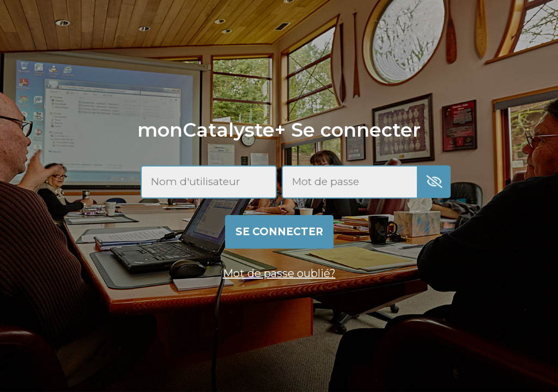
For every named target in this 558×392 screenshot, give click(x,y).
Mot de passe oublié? (279, 273)
